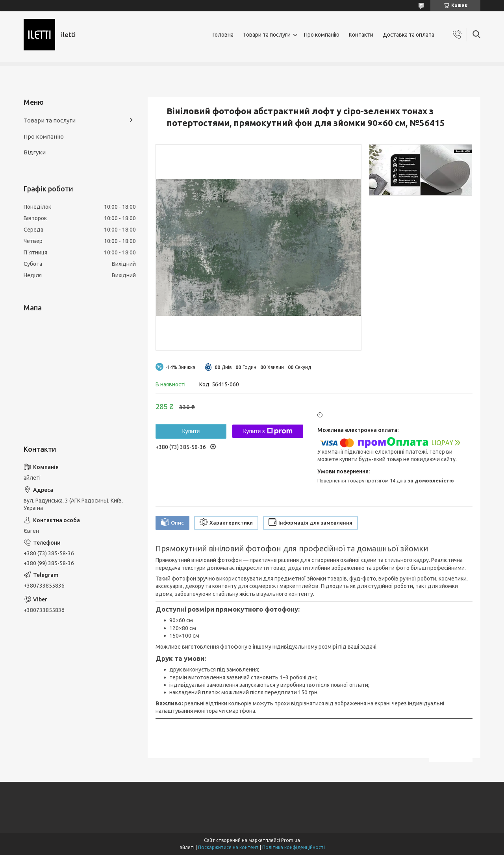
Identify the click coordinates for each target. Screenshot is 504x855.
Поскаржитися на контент (228, 847)
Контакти (361, 35)
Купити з (268, 431)
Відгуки (35, 152)
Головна (223, 35)
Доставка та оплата (409, 35)
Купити (191, 431)
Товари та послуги (267, 35)
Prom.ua (291, 840)
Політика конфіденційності (294, 847)
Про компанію (322, 35)
